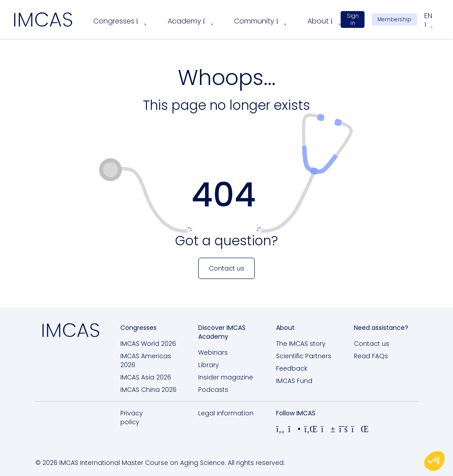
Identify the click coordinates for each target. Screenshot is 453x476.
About (324, 21)
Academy (190, 21)
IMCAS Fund (294, 381)
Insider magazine (226, 377)
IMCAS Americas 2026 (146, 360)
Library (209, 365)
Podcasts (213, 390)
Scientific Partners (304, 356)
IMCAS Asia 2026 (146, 377)
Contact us (372, 344)
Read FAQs (371, 356)
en (428, 19)
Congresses (120, 21)
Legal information (226, 413)
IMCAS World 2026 (148, 344)
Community (260, 21)
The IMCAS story (301, 344)
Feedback (292, 368)
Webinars (213, 352)
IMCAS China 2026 (148, 390)
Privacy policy (132, 418)
